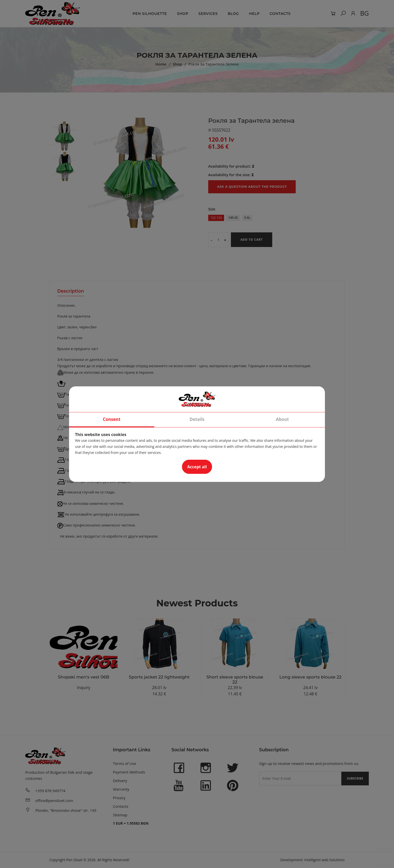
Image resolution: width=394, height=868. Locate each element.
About (282, 419)
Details (197, 419)
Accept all (197, 467)
